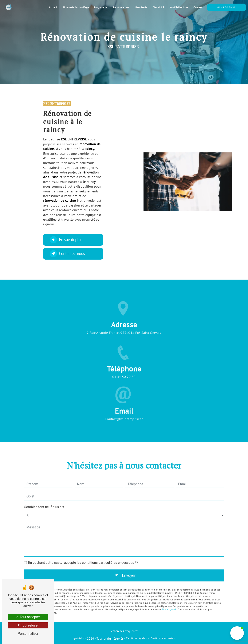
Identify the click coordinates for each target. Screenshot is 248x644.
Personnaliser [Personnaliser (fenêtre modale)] (28, 634)
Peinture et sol (121, 7)
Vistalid (80, 638)
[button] (237, 633)
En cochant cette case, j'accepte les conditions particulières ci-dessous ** (83, 557)
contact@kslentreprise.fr (124, 413)
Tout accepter (28, 617)
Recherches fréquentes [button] (124, 631)
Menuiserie (141, 7)
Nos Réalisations (179, 7)
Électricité (158, 7)
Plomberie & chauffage (76, 7)
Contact (198, 7)
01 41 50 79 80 (227, 7)
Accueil (53, 7)
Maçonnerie (101, 7)
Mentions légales (136, 638)
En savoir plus (66, 240)
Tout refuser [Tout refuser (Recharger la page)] (28, 625)
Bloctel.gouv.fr (169, 604)
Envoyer (129, 570)
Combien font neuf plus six (44, 501)
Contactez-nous (67, 254)
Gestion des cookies (163, 638)
